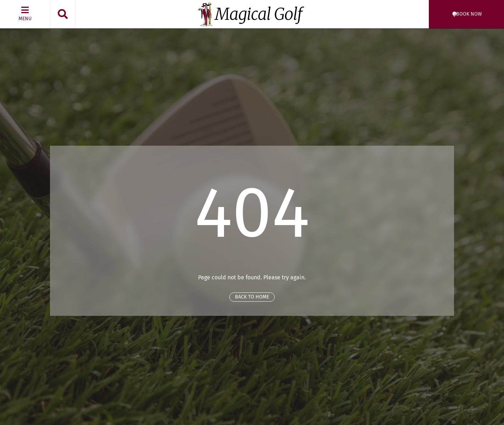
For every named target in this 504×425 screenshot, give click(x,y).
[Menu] (25, 10)
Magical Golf (259, 14)
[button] (63, 14)
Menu (25, 19)
